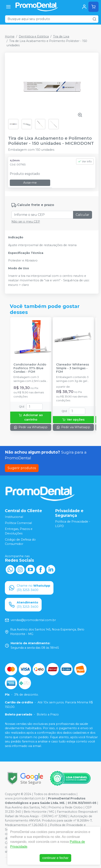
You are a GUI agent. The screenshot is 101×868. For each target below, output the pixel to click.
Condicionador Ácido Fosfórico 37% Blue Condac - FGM (30, 368)
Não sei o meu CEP (26, 222)
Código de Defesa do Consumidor (20, 542)
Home (10, 36)
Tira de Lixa (61, 36)
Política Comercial (18, 523)
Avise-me (30, 183)
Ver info (85, 161)
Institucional (14, 517)
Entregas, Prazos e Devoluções (19, 531)
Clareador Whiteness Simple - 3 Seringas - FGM (73, 368)
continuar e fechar (55, 858)
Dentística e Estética (34, 36)
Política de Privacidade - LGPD (73, 524)
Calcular (83, 215)
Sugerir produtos (22, 468)
